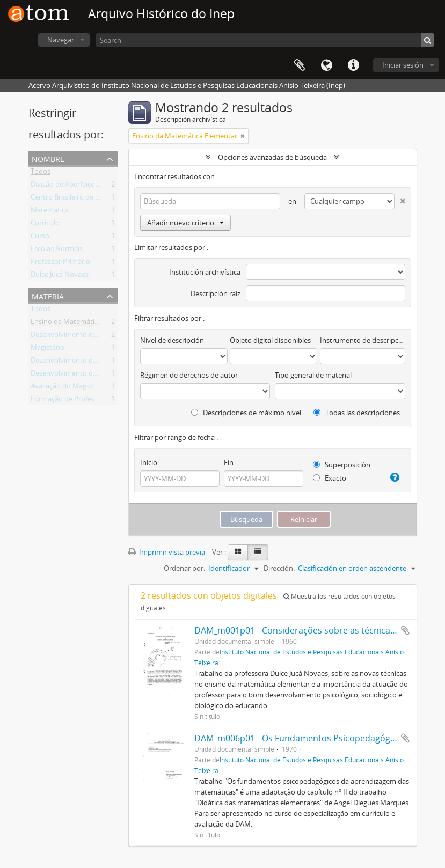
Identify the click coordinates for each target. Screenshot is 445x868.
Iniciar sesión (403, 65)
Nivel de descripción (172, 340)
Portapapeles (300, 65)
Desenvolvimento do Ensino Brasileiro (91, 362)
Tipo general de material (313, 375)
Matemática (50, 212)
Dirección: (279, 568)
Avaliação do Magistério (68, 388)
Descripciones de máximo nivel (246, 413)
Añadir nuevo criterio (185, 223)
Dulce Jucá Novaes (60, 276)
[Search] (265, 40)
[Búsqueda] (428, 40)
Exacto (330, 478)
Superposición (342, 465)
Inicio (149, 462)
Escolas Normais (57, 251)
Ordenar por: (184, 568)
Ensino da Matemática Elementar (83, 323)
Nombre (48, 158)
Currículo (45, 225)
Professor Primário (60, 263)
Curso (40, 238)
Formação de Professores (71, 401)
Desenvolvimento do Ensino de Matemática (100, 375)
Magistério (48, 349)
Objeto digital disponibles (270, 340)
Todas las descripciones (357, 413)
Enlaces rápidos (353, 65)
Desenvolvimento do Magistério (82, 336)
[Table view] (258, 552)
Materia (48, 295)
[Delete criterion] (400, 199)
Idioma (326, 65)
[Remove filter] (243, 136)
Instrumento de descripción (362, 340)
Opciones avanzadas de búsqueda (272, 157)
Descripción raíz (216, 293)
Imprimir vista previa (167, 552)
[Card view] (238, 552)
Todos (41, 173)
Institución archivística (205, 272)
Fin (229, 462)
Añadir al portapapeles (405, 630)
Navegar (61, 40)
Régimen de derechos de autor (189, 375)
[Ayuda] (394, 477)
